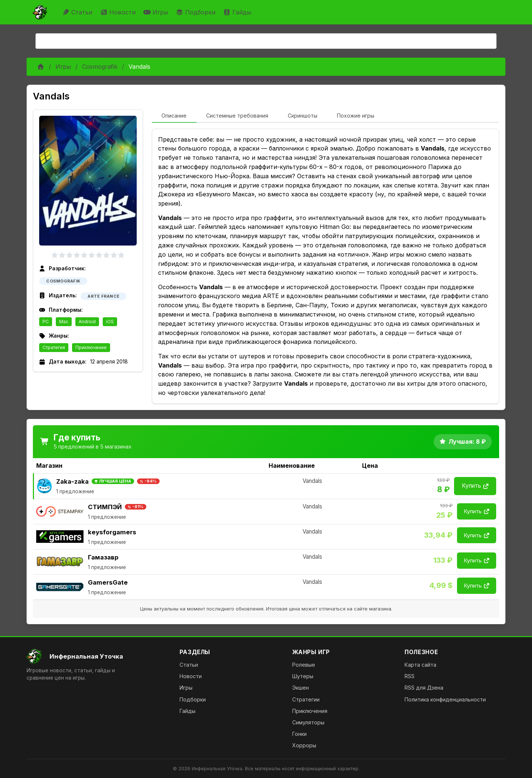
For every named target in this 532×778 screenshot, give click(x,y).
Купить (475, 486)
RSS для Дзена (424, 688)
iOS (110, 322)
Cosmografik (100, 67)
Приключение (91, 347)
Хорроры (304, 745)
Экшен (301, 688)
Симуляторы (308, 722)
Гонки (299, 734)
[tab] (174, 116)
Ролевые (304, 665)
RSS (410, 676)
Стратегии (306, 699)
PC (46, 322)
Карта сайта (420, 665)
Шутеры (303, 676)
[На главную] (97, 656)
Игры (157, 12)
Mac (64, 322)
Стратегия (54, 347)
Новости (119, 12)
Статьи (78, 12)
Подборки (197, 12)
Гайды (238, 12)
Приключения (310, 711)
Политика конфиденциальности (445, 699)
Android (87, 322)
